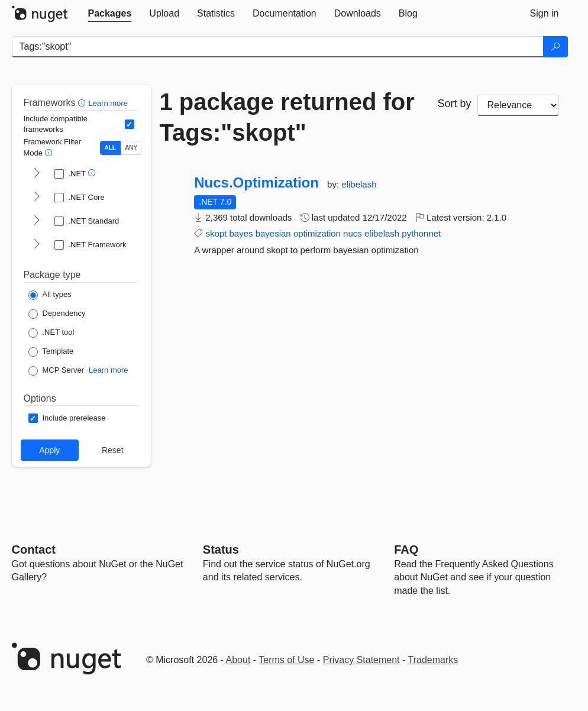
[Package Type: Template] (51, 352)
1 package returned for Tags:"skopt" (287, 117)
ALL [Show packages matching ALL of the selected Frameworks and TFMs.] (110, 148)
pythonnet (421, 233)
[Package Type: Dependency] (57, 314)
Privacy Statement (361, 660)
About (238, 660)
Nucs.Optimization (256, 183)
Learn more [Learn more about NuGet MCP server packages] (108, 370)
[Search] (555, 47)
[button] (83, 103)
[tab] (110, 14)
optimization (317, 233)
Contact (34, 550)
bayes (241, 233)
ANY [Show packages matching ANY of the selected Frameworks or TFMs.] (132, 148)
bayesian (273, 233)
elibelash (359, 184)
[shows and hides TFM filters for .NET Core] (37, 198)
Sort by (455, 104)
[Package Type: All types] (50, 295)
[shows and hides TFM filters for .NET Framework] (37, 245)
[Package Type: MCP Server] (56, 371)
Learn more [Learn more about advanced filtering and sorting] (108, 103)
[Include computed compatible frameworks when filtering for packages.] (130, 124)
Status (221, 550)
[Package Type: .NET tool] (51, 333)
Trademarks (433, 660)
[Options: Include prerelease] (67, 418)
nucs (353, 233)
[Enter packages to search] (278, 47)
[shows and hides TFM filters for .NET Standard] (37, 221)
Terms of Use (286, 660)
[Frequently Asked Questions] (406, 550)
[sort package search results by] (518, 105)
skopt (216, 233)
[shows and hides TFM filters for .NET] (37, 174)
